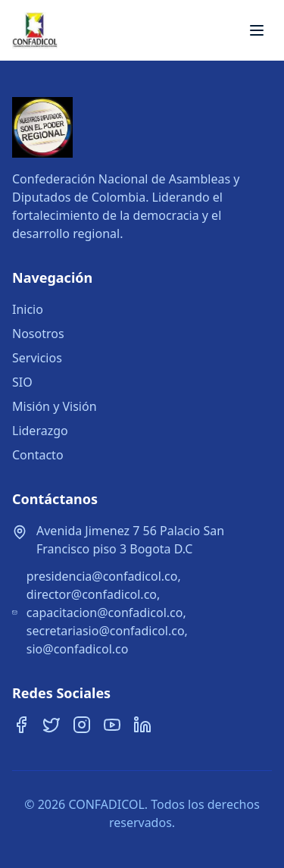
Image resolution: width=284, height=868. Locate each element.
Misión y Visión (55, 406)
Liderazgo (40, 431)
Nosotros (38, 334)
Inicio (28, 309)
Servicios (37, 358)
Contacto (38, 455)
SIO (22, 382)
